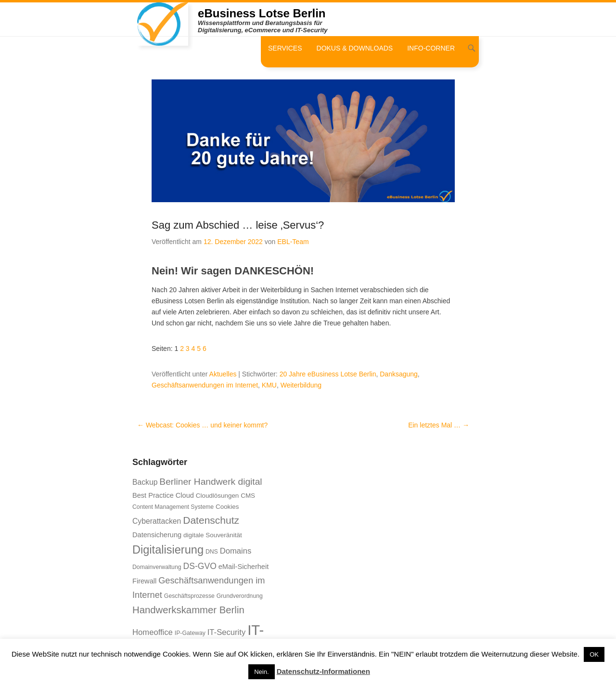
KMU (269, 385)
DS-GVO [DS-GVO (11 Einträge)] (199, 566)
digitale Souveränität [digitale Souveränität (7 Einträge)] (213, 535)
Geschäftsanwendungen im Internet (205, 385)
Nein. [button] (261, 672)
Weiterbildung (301, 385)
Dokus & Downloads (355, 48)
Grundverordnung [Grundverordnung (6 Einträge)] (240, 596)
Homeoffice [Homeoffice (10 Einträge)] (153, 632)
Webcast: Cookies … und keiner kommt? (202, 425)
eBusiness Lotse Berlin (262, 13)
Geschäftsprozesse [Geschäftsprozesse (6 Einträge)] (189, 596)
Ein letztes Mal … (439, 425)
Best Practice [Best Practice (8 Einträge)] (153, 495)
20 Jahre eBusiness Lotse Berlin (328, 374)
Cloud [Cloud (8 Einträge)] (185, 495)
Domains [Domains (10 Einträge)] (236, 551)
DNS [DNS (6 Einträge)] (212, 552)
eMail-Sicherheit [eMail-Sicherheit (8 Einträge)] (244, 567)
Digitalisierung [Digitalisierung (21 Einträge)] (168, 550)
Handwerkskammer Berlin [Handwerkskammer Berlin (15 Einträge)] (188, 610)
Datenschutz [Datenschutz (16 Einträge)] (211, 520)
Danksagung (399, 374)
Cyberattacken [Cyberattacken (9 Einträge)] (157, 521)
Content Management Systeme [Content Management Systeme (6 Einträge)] (173, 507)
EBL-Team (293, 242)
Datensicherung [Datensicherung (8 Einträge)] (157, 535)
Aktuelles (223, 374)
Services (285, 48)
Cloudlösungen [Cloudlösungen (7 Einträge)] (218, 496)
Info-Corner (431, 48)
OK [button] (594, 654)
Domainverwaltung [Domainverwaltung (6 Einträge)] (157, 567)
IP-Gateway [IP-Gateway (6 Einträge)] (190, 633)
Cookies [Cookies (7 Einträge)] (227, 507)
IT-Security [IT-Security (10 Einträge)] (227, 632)
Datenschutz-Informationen (323, 671)
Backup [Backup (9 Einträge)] (145, 482)
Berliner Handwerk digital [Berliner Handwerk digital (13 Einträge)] (211, 482)
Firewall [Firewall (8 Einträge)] (144, 581)
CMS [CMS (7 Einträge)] (248, 496)
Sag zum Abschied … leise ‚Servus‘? (238, 225)
